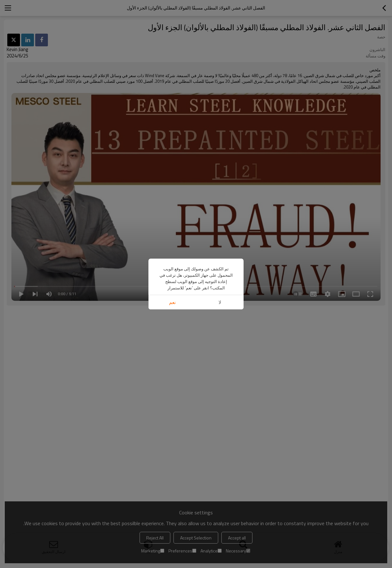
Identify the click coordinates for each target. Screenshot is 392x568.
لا (220, 302)
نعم (172, 302)
